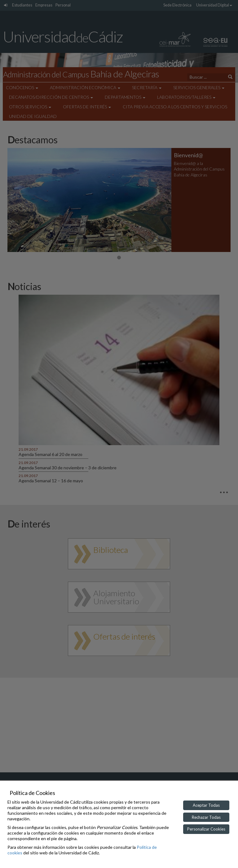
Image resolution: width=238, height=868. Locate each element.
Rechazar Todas (206, 817)
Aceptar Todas (206, 805)
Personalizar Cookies (206, 829)
